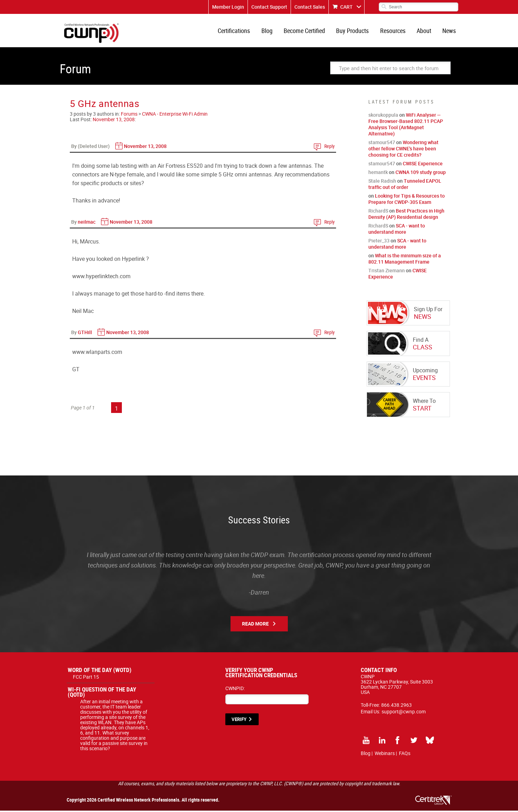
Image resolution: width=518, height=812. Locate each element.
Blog (269, 31)
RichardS (378, 212)
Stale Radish (382, 182)
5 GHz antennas (105, 105)
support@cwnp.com (404, 713)
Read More (255, 625)
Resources (394, 31)
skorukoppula (383, 116)
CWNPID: (235, 690)
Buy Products (354, 31)
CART (346, 7)
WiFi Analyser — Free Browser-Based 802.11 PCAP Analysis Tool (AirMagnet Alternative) (406, 126)
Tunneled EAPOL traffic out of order (405, 185)
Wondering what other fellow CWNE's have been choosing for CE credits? (403, 150)
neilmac (87, 223)
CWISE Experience (423, 165)
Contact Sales (310, 7)
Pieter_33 (379, 242)
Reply (329, 147)
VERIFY (239, 721)
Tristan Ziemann (387, 272)
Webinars (385, 755)
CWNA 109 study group (421, 173)
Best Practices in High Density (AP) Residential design (406, 215)
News (449, 31)
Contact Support (269, 7)
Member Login (228, 7)
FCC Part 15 (86, 678)
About (425, 31)
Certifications (237, 31)
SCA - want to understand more (397, 230)
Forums (129, 115)
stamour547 (382, 144)
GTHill (85, 334)
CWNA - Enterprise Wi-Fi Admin (175, 115)
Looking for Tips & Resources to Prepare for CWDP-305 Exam (407, 200)
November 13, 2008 (114, 121)
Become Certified (306, 31)
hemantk (378, 173)
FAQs (405, 755)
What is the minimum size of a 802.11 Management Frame (405, 260)
